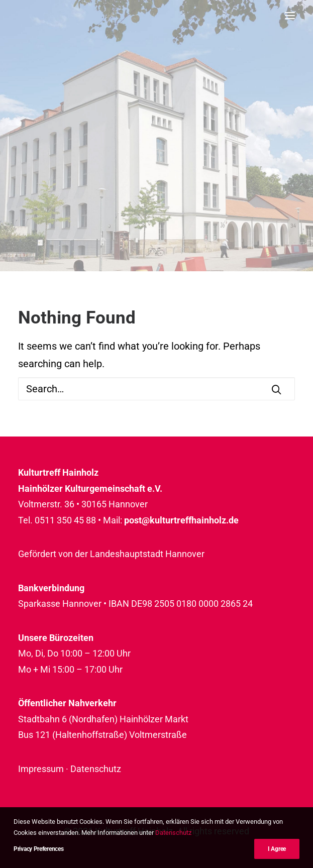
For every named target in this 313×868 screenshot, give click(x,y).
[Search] (156, 389)
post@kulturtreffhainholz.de (181, 520)
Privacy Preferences (38, 849)
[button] (290, 15)
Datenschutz (96, 769)
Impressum (41, 769)
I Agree (277, 849)
